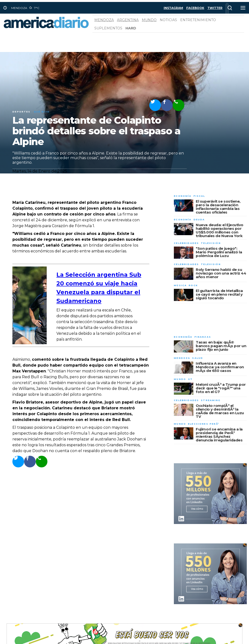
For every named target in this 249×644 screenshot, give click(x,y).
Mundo (149, 20)
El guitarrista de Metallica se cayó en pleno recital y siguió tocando (219, 294)
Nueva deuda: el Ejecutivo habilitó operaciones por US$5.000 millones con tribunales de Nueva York (220, 230)
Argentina (128, 20)
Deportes (21, 112)
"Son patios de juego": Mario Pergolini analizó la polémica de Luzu (219, 252)
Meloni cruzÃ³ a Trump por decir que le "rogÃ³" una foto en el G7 (221, 388)
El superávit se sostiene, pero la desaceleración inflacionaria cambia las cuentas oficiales (218, 207)
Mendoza (104, 20)
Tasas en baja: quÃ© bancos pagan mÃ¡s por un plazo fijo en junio (221, 346)
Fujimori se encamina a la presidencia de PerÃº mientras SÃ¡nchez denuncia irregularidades (219, 435)
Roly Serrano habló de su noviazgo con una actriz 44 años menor (221, 273)
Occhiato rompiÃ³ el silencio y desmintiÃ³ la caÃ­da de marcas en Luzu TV (220, 411)
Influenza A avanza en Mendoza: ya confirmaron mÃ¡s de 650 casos (220, 367)
